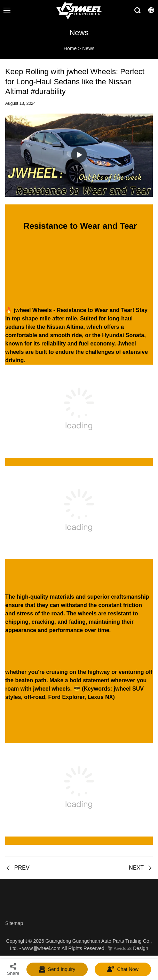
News (88, 48)
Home (70, 48)
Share (13, 969)
